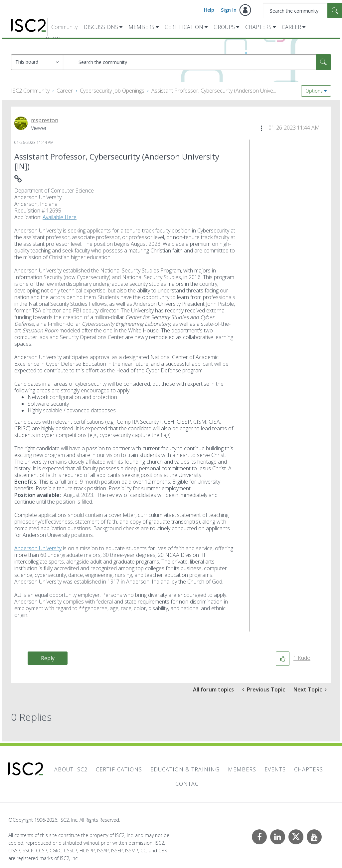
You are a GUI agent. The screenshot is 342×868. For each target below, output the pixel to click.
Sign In (229, 10)
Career (291, 27)
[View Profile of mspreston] (45, 120)
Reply (48, 658)
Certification (184, 27)
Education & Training (185, 769)
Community (64, 27)
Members (141, 27)
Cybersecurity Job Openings (112, 91)
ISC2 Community (30, 91)
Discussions (101, 27)
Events (275, 769)
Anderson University (38, 548)
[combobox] (197, 62)
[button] (261, 128)
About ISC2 (71, 769)
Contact (189, 784)
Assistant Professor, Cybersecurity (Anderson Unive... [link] (214, 91)
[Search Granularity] (37, 62)
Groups (224, 27)
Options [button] (314, 91)
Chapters (258, 27)
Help (209, 10)
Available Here (60, 217)
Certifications (119, 769)
